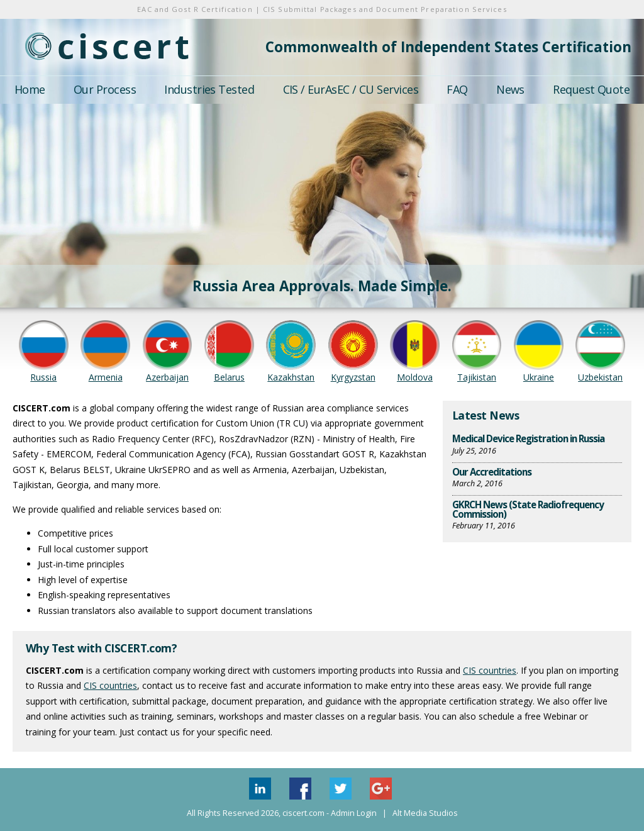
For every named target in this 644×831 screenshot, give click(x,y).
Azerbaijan (167, 377)
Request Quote (591, 89)
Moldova (415, 377)
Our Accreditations (492, 472)
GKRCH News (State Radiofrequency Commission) (528, 509)
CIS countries (490, 670)
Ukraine (539, 377)
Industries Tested (209, 89)
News (510, 89)
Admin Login (354, 813)
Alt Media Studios (425, 813)
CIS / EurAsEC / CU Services (351, 89)
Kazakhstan (291, 377)
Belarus (229, 377)
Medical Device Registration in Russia (528, 438)
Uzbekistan (600, 377)
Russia (43, 377)
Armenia (106, 377)
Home (30, 89)
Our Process (105, 89)
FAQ (457, 89)
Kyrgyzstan (353, 377)
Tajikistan (477, 377)
